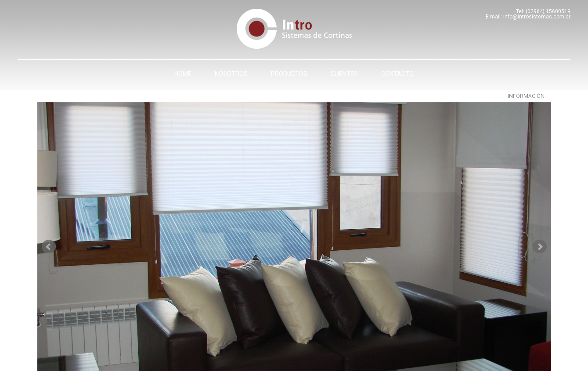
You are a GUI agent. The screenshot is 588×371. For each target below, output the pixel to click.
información (526, 96)
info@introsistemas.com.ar (537, 17)
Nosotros (231, 74)
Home (183, 74)
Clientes (344, 74)
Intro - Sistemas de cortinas (294, 29)
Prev (49, 247)
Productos (289, 74)
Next (540, 247)
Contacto (397, 74)
